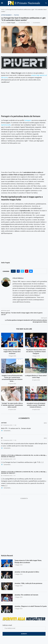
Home (3, 10)
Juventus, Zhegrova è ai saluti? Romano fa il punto (30, 607)
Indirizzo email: (24, 627)
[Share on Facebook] (18, 271)
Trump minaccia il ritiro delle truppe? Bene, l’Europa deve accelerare (12, 352)
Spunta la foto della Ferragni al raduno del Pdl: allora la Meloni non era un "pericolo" (23, 456)
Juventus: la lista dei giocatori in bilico (28, 572)
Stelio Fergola (11, 23)
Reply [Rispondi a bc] (45, 438)
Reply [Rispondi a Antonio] (45, 423)
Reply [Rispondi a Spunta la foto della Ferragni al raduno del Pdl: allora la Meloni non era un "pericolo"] (45, 456)
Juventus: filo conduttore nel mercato (27, 595)
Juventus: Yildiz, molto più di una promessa (29, 583)
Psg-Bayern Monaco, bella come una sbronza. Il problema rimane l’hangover (36, 352)
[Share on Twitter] (22, 271)
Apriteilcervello (6, 125)
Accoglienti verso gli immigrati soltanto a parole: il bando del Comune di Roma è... (36, 405)
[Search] (46, 3)
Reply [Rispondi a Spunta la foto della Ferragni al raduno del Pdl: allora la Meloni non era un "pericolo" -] (45, 472)
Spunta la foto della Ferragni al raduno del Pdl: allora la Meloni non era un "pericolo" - (23, 472)
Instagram (28, 120)
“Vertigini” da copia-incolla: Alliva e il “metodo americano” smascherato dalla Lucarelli (12, 405)
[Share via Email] (31, 271)
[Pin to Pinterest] (27, 271)
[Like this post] (14, 271)
